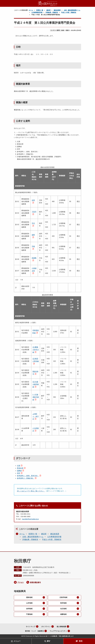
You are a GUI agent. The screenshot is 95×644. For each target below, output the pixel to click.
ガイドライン (46, 627)
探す (49, 641)
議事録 (19, 471)
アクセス (21, 582)
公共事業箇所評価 (37, 12)
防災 (81, 641)
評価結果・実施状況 (52, 12)
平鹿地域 (29, 614)
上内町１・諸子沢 (36, 416)
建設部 (48, 10)
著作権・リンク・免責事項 (34, 631)
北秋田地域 (63, 597)
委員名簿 (20, 468)
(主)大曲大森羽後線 (36, 384)
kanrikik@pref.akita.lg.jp (30, 519)
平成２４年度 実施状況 (69, 12)
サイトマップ (31, 627)
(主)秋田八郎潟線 (36, 360)
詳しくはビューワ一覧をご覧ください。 (31, 491)
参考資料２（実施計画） (26, 478)
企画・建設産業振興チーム (72, 10)
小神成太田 (34, 270)
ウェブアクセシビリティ (58, 631)
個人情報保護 (61, 627)
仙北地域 (63, 609)
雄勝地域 (63, 614)
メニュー (17, 641)
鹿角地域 (29, 597)
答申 (19, 473)
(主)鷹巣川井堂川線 (36, 350)
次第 (19, 466)
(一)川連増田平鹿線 (36, 397)
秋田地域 (63, 603)
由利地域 (29, 609)
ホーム (31, 10)
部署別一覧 (40, 10)
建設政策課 (57, 10)
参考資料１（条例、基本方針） (28, 476)
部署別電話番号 (35, 582)
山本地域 (29, 603)
